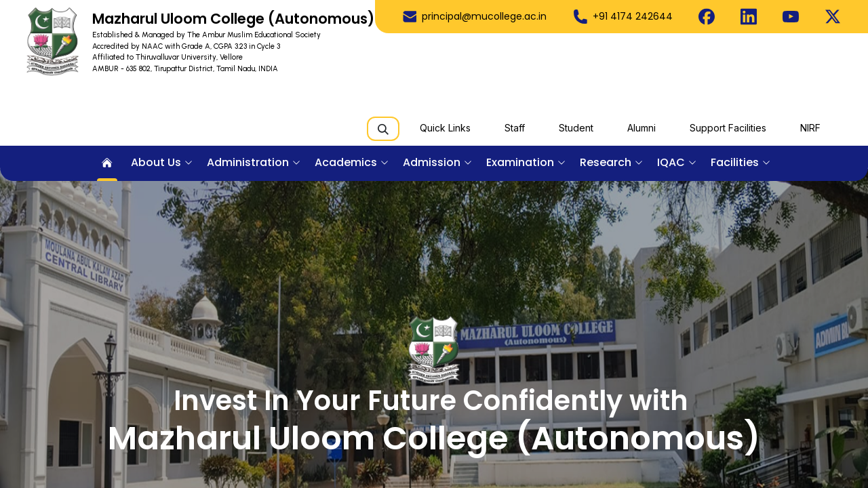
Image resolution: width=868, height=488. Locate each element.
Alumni (642, 128)
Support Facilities (728, 128)
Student (576, 128)
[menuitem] (107, 163)
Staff (515, 128)
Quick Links (445, 128)
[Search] (383, 129)
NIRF (810, 128)
